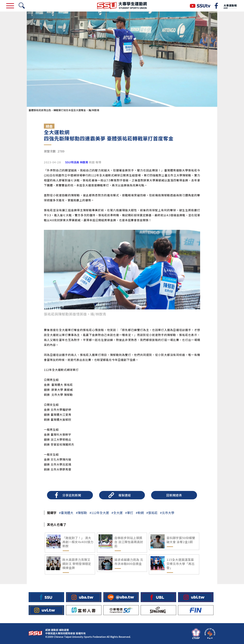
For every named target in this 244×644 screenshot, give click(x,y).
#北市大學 (167, 513)
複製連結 (125, 495)
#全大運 (117, 513)
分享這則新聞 (72, 495)
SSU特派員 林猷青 (77, 162)
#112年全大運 (99, 513)
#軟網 (140, 513)
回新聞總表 (174, 495)
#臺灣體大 (66, 513)
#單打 (129, 513)
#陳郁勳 (81, 513)
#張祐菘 (152, 513)
